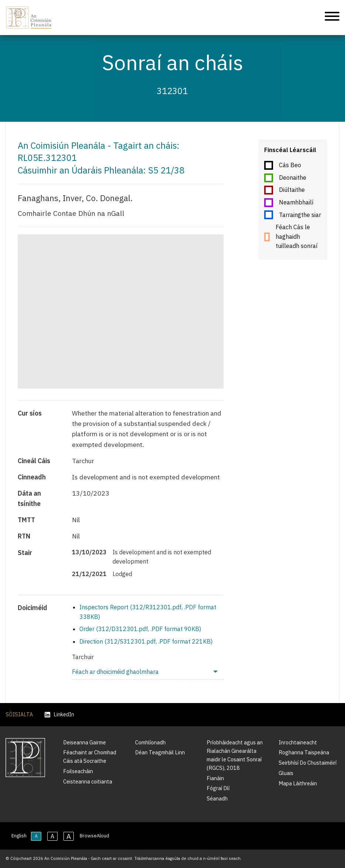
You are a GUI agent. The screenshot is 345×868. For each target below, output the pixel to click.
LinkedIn (59, 715)
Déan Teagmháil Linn (160, 752)
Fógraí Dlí (218, 788)
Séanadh (217, 798)
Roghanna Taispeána (304, 752)
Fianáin (215, 778)
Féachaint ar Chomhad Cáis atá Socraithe (90, 757)
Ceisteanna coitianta (88, 781)
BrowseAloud (94, 836)
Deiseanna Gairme (84, 742)
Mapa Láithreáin (298, 783)
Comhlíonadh (150, 742)
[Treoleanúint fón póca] (332, 18)
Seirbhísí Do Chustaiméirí (308, 763)
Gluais (286, 773)
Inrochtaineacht (298, 742)
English (19, 836)
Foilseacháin (78, 771)
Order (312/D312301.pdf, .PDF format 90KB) (140, 629)
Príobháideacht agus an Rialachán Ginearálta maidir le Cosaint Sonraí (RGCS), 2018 (235, 755)
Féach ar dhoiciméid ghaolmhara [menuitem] (115, 672)
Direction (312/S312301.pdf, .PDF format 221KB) (146, 641)
